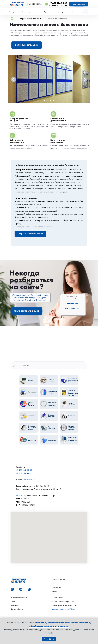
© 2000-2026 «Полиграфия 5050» (63, 602)
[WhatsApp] (12, 589)
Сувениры (47, 12)
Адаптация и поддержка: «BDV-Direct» (63, 609)
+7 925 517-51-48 (72, 308)
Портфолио (14, 605)
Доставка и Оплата (17, 609)
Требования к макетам (58, 584)
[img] (86, 12)
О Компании (58, 597)
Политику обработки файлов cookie (57, 622)
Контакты (54, 591)
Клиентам (75, 12)
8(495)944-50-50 (19, 597)
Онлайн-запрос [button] (56, 587)
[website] (17, 589)
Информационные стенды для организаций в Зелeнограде (47, 165)
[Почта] (21, 589)
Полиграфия (14, 12)
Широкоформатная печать (31, 12)
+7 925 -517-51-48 (58, 6)
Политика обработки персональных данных (65, 605)
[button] (27, 46)
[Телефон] (29, 589)
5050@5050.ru (29, 480)
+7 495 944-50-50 (72, 303)
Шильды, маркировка (61, 12)
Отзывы (13, 602)
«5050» (19, 496)
